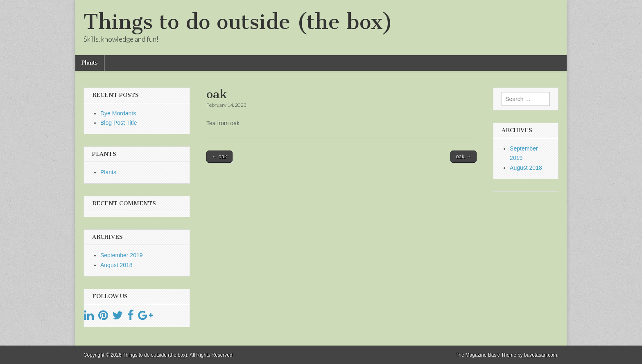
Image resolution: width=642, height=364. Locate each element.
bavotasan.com (541, 355)
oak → (463, 156)
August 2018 (116, 265)
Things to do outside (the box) (238, 22)
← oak (219, 156)
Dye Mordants (118, 113)
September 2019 (122, 255)
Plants (90, 63)
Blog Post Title (119, 123)
